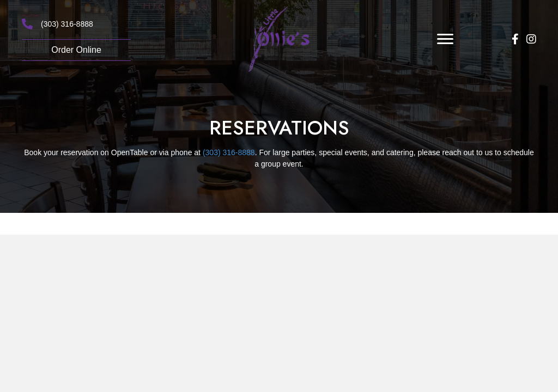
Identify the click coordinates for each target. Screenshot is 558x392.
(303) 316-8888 (67, 24)
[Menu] (445, 39)
